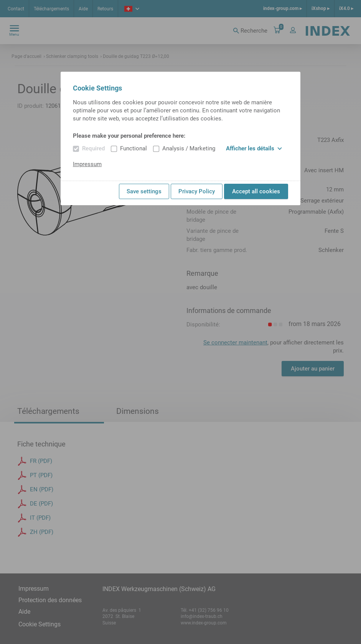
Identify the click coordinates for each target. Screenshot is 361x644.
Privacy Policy (197, 191)
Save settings (144, 191)
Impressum (87, 164)
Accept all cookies (256, 191)
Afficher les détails (254, 148)
